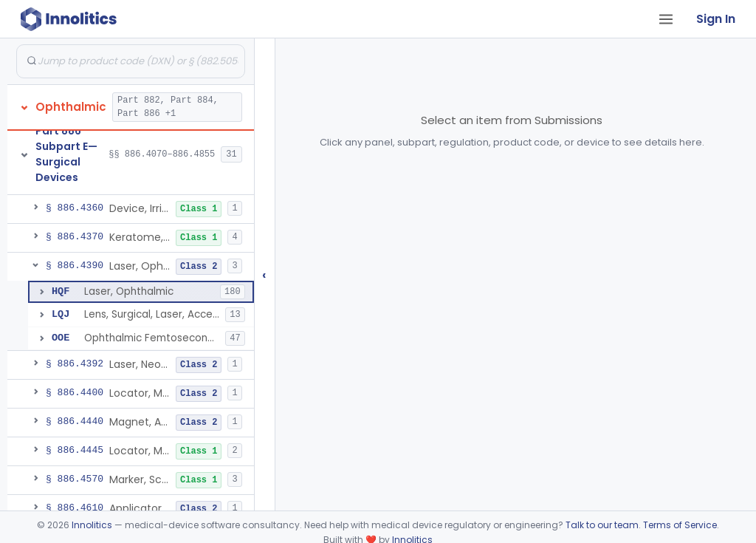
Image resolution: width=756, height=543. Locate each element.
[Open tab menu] (666, 19)
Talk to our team (602, 525)
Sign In (716, 19)
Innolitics (92, 525)
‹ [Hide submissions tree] (264, 274)
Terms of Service (680, 525)
